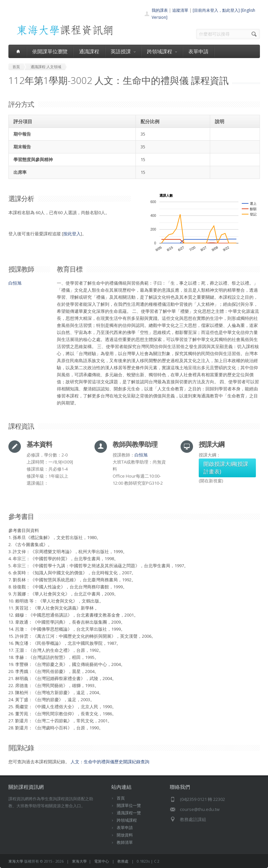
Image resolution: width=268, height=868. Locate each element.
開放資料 (125, 835)
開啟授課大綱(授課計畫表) (226, 468)
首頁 (121, 798)
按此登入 (72, 234)
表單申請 (198, 51)
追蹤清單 (180, 10)
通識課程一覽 (129, 813)
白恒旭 (15, 283)
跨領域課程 (162, 51)
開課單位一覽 (129, 805)
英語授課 (123, 51)
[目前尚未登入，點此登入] (216, 10)
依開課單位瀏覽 (50, 51)
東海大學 (16, 861)
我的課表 (160, 10)
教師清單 (125, 842)
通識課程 (89, 51)
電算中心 (102, 861)
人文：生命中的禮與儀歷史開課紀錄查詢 (110, 762)
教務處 (123, 861)
